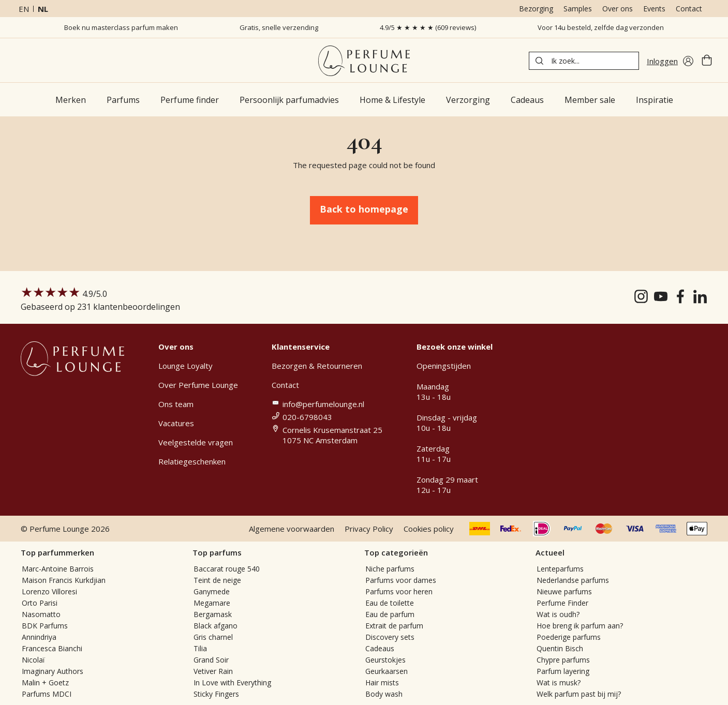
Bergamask (213, 614)
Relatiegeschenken (192, 461)
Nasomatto (41, 614)
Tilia (200, 648)
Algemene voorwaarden (292, 529)
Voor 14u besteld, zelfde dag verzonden (601, 27)
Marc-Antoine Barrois (58, 569)
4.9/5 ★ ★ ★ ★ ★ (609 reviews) (428, 27)
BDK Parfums (45, 626)
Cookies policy (429, 529)
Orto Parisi (40, 603)
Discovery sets (390, 637)
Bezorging (536, 9)
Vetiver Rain (213, 671)
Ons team (176, 404)
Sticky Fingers (216, 694)
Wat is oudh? (558, 614)
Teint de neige (217, 580)
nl (43, 9)
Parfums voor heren (399, 591)
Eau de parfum (390, 614)
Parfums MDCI (47, 694)
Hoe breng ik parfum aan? (580, 626)
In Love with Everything (232, 682)
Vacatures (176, 423)
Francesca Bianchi (52, 648)
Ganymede (212, 591)
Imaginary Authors (53, 671)
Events (654, 9)
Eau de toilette (390, 603)
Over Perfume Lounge (198, 385)
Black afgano (216, 626)
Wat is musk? (559, 682)
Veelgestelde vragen (196, 442)
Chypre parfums (563, 660)
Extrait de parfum (394, 626)
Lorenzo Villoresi (49, 591)
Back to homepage (364, 209)
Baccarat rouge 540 (227, 569)
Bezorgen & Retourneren (317, 366)
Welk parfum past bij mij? (579, 694)
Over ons (618, 9)
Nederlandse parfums (573, 580)
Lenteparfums (560, 569)
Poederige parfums (569, 637)
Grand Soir (211, 660)
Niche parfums (390, 569)
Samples (578, 9)
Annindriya (39, 637)
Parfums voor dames (401, 580)
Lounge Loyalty (185, 366)
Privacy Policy (369, 529)
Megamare (212, 603)
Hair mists (382, 682)
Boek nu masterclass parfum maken (121, 27)
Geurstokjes (385, 660)
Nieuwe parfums (564, 591)
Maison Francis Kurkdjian (64, 580)
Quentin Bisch (560, 648)
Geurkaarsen (387, 671)
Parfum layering (563, 671)
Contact (689, 9)
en (24, 9)
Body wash (384, 694)
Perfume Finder (562, 603)
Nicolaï (33, 660)
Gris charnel (213, 637)
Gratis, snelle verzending (279, 27)
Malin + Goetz (45, 682)
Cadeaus (380, 648)
